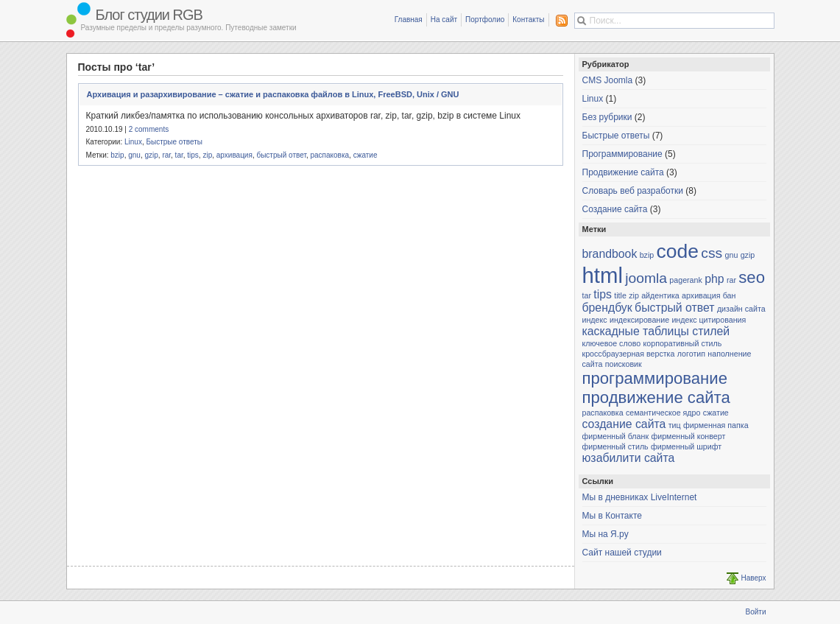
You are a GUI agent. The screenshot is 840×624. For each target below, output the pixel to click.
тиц (675, 425)
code (678, 251)
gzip (151, 155)
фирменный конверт (688, 436)
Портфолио (485, 20)
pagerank (685, 280)
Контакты (528, 20)
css (712, 253)
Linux (133, 142)
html (603, 275)
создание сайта (624, 424)
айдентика (660, 295)
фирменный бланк (616, 436)
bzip (117, 155)
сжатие (366, 155)
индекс (595, 320)
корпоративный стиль (683, 343)
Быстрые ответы (174, 142)
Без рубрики (607, 117)
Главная (409, 20)
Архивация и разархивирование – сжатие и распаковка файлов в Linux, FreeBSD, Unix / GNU (273, 94)
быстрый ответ (281, 155)
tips (193, 155)
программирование (655, 378)
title (620, 295)
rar (166, 155)
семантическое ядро (663, 413)
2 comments (149, 129)
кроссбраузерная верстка (629, 354)
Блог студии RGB (151, 15)
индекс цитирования (709, 320)
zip (207, 155)
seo (752, 277)
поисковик (624, 364)
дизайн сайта (741, 309)
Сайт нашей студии (622, 553)
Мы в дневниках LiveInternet (640, 497)
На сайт (444, 20)
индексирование (639, 320)
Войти (756, 612)
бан (730, 295)
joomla (646, 278)
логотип (691, 354)
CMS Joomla (608, 80)
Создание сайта (615, 209)
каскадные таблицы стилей (656, 331)
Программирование (622, 154)
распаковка (329, 155)
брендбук (607, 308)
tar (179, 155)
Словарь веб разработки (633, 191)
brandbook (610, 254)
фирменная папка (716, 425)
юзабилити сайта (629, 458)
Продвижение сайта (623, 172)
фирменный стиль (615, 446)
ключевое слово (612, 343)
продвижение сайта (656, 397)
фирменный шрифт (686, 446)
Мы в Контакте (612, 516)
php (714, 279)
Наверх (754, 578)
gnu (134, 155)
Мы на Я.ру (606, 534)
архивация (234, 155)
